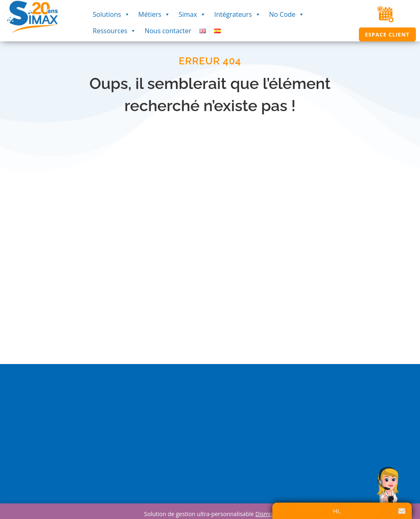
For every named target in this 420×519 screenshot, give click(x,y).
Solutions (111, 14)
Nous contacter (168, 31)
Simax (192, 14)
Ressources (114, 31)
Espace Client (387, 34)
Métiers (154, 14)
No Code (287, 14)
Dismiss (265, 514)
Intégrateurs (237, 14)
